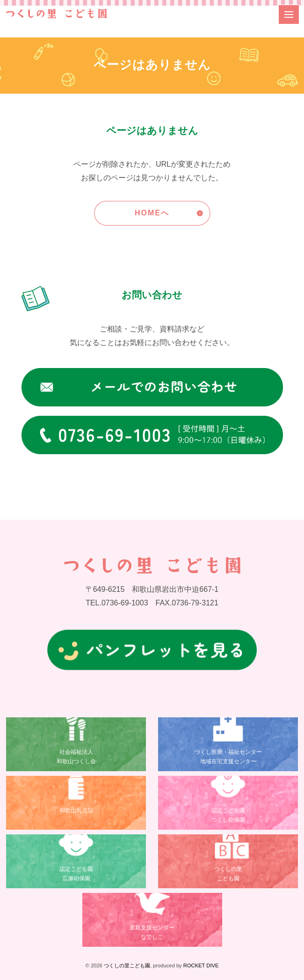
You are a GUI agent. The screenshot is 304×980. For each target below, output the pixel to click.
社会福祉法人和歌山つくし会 (76, 756)
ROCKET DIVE (201, 965)
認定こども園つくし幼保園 (228, 815)
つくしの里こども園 (228, 873)
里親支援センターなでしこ (152, 932)
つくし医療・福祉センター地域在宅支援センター (228, 756)
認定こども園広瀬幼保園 (76, 873)
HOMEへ (152, 213)
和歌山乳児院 (76, 811)
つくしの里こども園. (128, 965)
